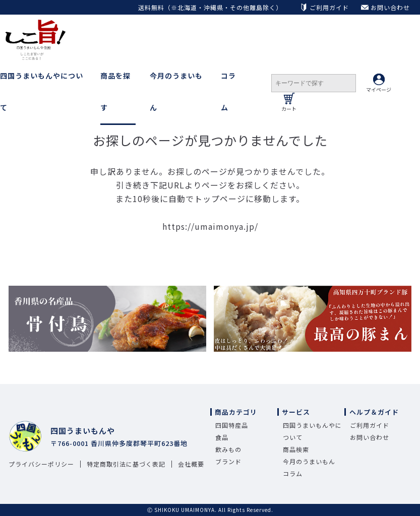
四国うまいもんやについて (42, 91)
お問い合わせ (370, 437)
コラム (228, 91)
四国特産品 (232, 425)
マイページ (379, 83)
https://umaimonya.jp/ (210, 226)
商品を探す (115, 91)
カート (289, 103)
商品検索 (296, 449)
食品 (222, 437)
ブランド (228, 461)
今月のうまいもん (176, 91)
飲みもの (228, 449)
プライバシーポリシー (41, 464)
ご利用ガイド (370, 425)
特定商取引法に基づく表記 (126, 464)
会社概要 (191, 464)
